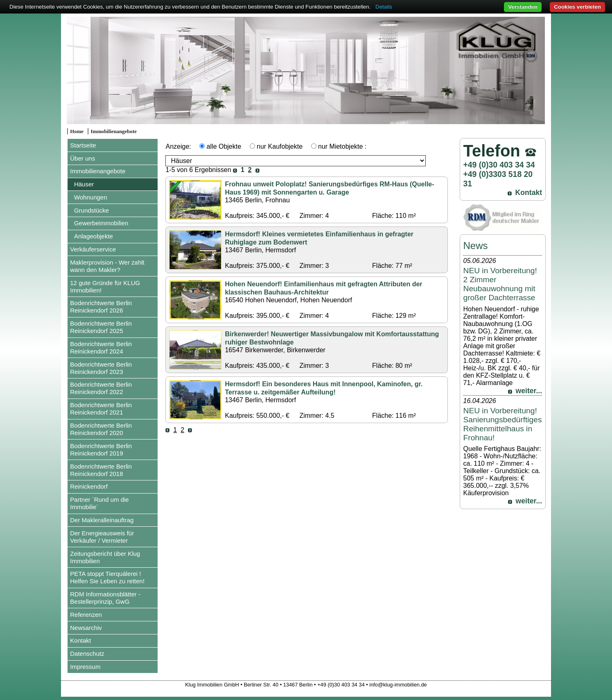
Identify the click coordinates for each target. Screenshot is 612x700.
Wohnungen (91, 197)
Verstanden (523, 7)
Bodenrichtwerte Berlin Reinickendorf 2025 (101, 327)
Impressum (85, 667)
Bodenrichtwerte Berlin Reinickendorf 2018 (101, 470)
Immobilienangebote (114, 131)
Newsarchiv (86, 628)
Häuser (84, 184)
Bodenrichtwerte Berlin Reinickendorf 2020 (101, 429)
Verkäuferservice (93, 249)
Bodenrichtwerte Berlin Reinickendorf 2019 (101, 450)
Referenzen (86, 615)
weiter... (529, 391)
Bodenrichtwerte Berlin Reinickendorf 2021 (101, 409)
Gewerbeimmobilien (101, 223)
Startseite (83, 145)
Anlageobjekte (94, 236)
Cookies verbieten (577, 7)
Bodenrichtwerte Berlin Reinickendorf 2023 (101, 368)
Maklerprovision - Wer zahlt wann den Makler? (107, 266)
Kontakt (80, 640)
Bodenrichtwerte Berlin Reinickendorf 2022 (101, 388)
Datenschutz (87, 654)
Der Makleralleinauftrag (102, 520)
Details (384, 7)
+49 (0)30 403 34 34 (499, 165)
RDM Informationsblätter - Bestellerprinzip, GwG (105, 598)
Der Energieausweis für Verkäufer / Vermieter (102, 537)
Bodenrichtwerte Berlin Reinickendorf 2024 (101, 348)
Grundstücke (91, 210)
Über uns (82, 158)
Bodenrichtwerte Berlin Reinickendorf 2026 (101, 307)
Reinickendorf (89, 486)
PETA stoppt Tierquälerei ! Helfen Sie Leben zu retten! (107, 577)
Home (77, 131)
